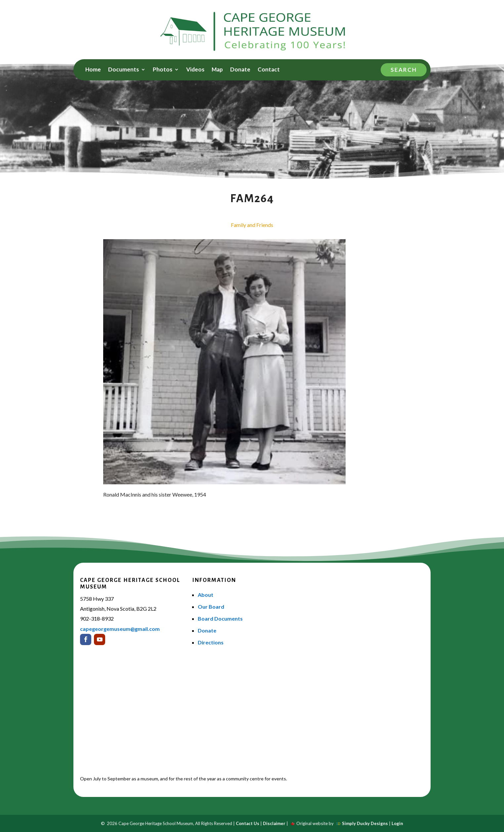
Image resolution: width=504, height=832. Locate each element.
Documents (124, 70)
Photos (163, 70)
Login (397, 823)
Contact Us (248, 823)
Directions (211, 642)
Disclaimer (274, 823)
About (206, 595)
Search (404, 70)
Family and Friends (252, 225)
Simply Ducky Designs (365, 823)
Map (217, 70)
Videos (195, 70)
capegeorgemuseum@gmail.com (120, 629)
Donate (240, 70)
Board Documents (220, 618)
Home (93, 70)
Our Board (211, 607)
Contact (269, 70)
